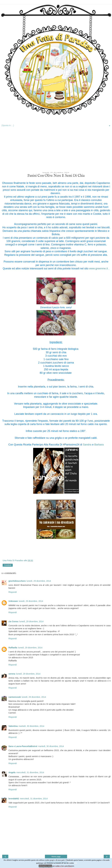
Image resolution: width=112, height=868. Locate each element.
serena (12, 674)
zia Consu (13, 621)
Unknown (13, 601)
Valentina (13, 726)
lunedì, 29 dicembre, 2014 (39, 581)
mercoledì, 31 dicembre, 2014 (30, 772)
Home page (56, 857)
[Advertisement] (56, 150)
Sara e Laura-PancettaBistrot (23, 746)
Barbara (99, 445)
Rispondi (13, 592)
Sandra (87, 445)
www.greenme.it (99, 268)
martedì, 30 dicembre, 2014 (31, 726)
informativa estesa (45, 866)
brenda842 (14, 799)
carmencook (15, 697)
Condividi (8, 565)
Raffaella (13, 648)
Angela (12, 772)
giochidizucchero (17, 581)
